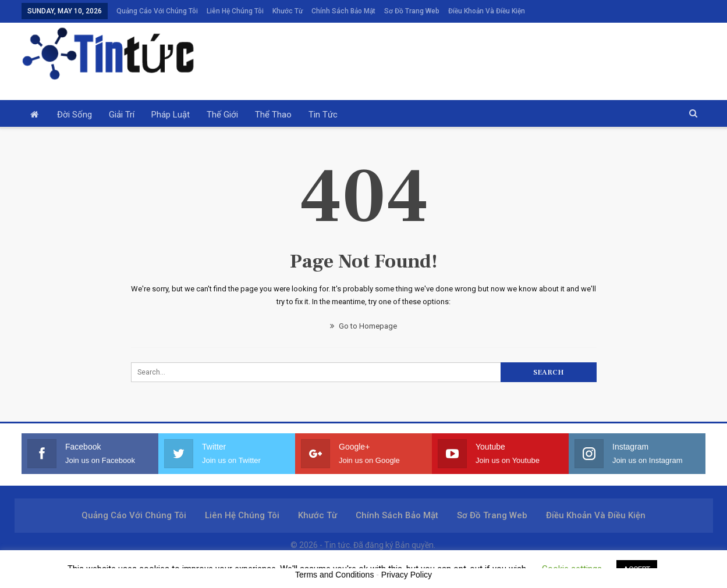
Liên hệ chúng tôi (235, 11)
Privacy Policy (407, 575)
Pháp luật (171, 115)
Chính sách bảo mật (343, 11)
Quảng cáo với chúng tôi (157, 11)
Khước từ (288, 11)
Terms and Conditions (334, 575)
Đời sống (75, 115)
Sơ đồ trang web (412, 11)
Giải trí (122, 115)
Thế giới (222, 115)
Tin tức (323, 115)
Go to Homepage (363, 326)
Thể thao (273, 115)
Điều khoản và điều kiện (487, 11)
